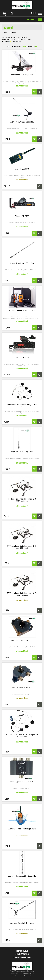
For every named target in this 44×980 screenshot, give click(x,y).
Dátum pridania (8, 39)
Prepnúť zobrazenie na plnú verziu (22, 971)
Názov (15, 37)
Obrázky (5, 42)
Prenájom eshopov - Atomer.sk (22, 976)
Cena (23, 37)
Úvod (6, 32)
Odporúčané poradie (24, 39)
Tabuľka (16, 42)
